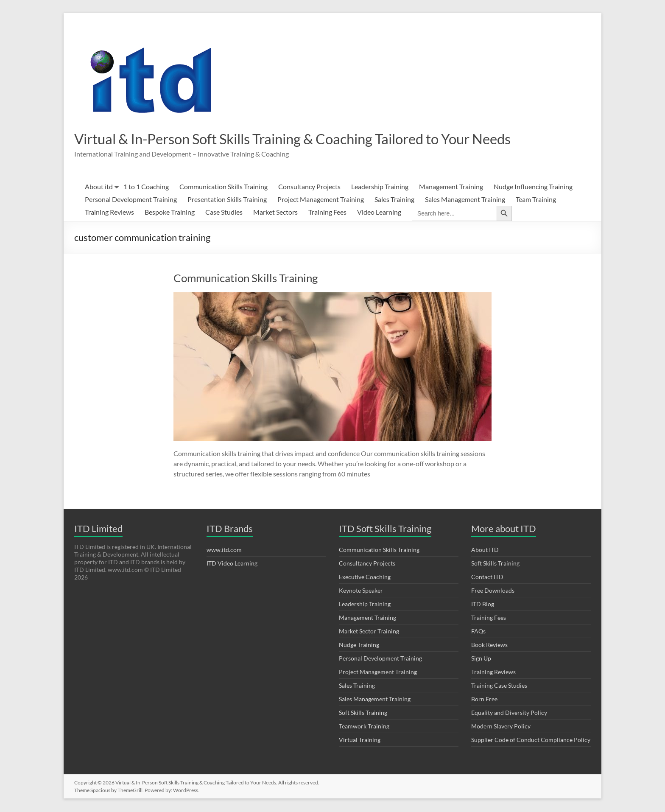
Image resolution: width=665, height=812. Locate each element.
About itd (99, 187)
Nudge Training (359, 645)
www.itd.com (224, 550)
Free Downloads (493, 591)
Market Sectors (275, 213)
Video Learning (379, 213)
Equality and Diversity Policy (509, 713)
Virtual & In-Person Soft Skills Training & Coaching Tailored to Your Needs (317, 139)
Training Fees (327, 213)
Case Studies (224, 213)
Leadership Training (380, 187)
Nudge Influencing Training (533, 187)
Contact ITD (487, 578)
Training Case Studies (499, 686)
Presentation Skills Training (227, 200)
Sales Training (394, 200)
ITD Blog (483, 605)
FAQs (478, 632)
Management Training (451, 187)
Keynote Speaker (361, 591)
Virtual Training (360, 741)
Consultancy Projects (309, 187)
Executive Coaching (365, 578)
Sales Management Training (465, 200)
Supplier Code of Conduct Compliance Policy (531, 741)
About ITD (485, 550)
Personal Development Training (131, 200)
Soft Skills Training (363, 713)
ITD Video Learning (232, 564)
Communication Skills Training (224, 187)
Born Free (484, 700)
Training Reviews (109, 213)
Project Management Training (321, 200)
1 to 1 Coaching (146, 187)
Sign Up (481, 659)
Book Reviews (489, 645)
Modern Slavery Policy (501, 727)
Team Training (536, 200)
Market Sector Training (369, 632)
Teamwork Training (364, 727)
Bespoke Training (170, 213)
